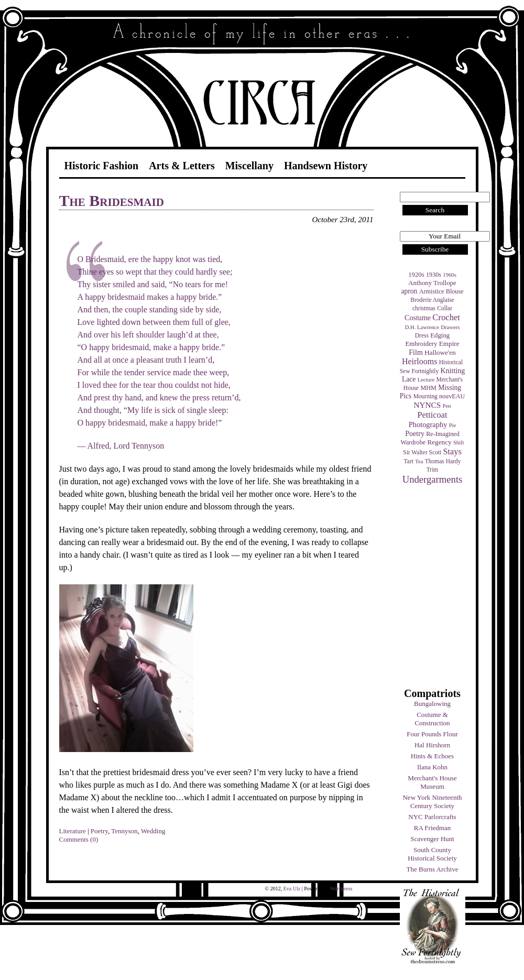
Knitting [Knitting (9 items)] (452, 371)
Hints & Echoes (432, 756)
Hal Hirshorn (432, 745)
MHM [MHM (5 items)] (428, 388)
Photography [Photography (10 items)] (428, 424)
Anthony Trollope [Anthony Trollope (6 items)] (432, 283)
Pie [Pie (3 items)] (453, 425)
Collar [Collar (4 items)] (445, 308)
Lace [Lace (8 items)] (409, 379)
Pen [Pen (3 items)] (447, 406)
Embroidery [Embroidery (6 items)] (421, 344)
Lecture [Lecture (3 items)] (426, 380)
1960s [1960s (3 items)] (449, 275)
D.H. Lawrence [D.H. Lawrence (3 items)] (422, 327)
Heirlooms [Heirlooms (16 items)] (420, 361)
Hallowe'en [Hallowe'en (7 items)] (440, 352)
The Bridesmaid (112, 200)
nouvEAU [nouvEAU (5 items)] (452, 396)
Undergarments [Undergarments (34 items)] (433, 479)
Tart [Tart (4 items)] (409, 461)
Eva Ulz (292, 889)
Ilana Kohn (432, 767)
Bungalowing (432, 704)
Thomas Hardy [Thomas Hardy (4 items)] (443, 461)
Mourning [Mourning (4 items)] (425, 396)
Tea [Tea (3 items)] (419, 461)
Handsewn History (326, 166)
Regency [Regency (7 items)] (439, 442)
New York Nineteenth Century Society (432, 802)
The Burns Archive (433, 869)
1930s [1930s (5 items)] (434, 275)
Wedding (153, 831)
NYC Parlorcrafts (432, 817)
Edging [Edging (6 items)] (440, 335)
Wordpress (341, 889)
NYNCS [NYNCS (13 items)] (427, 405)
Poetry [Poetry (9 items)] (415, 433)
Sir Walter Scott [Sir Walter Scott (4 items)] (422, 452)
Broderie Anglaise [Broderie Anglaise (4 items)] (432, 300)
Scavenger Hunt (432, 839)
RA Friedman (432, 828)
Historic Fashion (102, 166)
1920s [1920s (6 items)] (416, 275)
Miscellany (249, 166)
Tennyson (124, 831)
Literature (73, 831)
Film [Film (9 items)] (416, 352)
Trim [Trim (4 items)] (433, 470)
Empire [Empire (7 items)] (449, 344)
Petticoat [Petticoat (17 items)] (433, 415)
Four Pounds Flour (432, 734)
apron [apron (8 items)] (409, 291)
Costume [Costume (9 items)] (418, 318)
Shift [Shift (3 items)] (459, 443)
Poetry (99, 831)
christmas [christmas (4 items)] (424, 308)
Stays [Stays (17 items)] (452, 451)
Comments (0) (79, 839)
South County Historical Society (432, 854)
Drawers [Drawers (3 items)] (450, 327)
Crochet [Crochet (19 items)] (446, 317)
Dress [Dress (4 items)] (422, 335)
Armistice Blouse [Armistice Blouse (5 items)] (441, 291)
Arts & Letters (182, 166)
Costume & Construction (432, 719)
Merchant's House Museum (432, 782)
